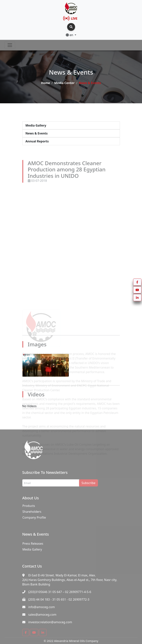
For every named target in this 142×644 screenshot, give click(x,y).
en (70, 35)
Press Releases (33, 544)
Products (29, 506)
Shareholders (32, 512)
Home (45, 83)
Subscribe (88, 483)
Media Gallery (32, 549)
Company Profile (34, 517)
